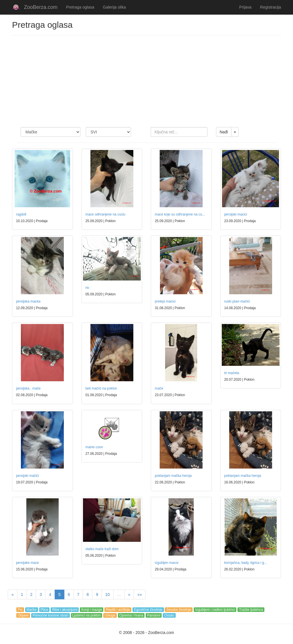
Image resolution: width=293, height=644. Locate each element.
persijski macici (236, 214)
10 (108, 594)
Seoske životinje (179, 610)
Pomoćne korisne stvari (51, 615)
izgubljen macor (167, 563)
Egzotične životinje (148, 610)
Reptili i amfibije (118, 610)
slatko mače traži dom (102, 549)
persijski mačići (27, 476)
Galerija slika (114, 7)
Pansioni (154, 615)
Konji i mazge (92, 610)
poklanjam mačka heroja (173, 476)
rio (87, 288)
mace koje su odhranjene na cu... (180, 214)
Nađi (224, 132)
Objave (23, 615)
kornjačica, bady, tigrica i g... (246, 563)
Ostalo (169, 615)
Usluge (110, 615)
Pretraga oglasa (80, 7)
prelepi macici (165, 301)
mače (159, 388)
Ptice (44, 610)
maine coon (94, 447)
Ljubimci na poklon (87, 615)
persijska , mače (28, 388)
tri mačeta (232, 373)
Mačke (32, 610)
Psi (20, 610)
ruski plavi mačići (237, 301)
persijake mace (27, 563)
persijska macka (28, 301)
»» (140, 594)
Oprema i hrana (131, 615)
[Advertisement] (146, 81)
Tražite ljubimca (251, 610)
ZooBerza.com (41, 7)
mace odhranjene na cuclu (105, 214)
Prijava (245, 7)
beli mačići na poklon (101, 388)
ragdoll (21, 214)
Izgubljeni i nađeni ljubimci (215, 610)
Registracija (271, 7)
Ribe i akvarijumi (65, 610)
